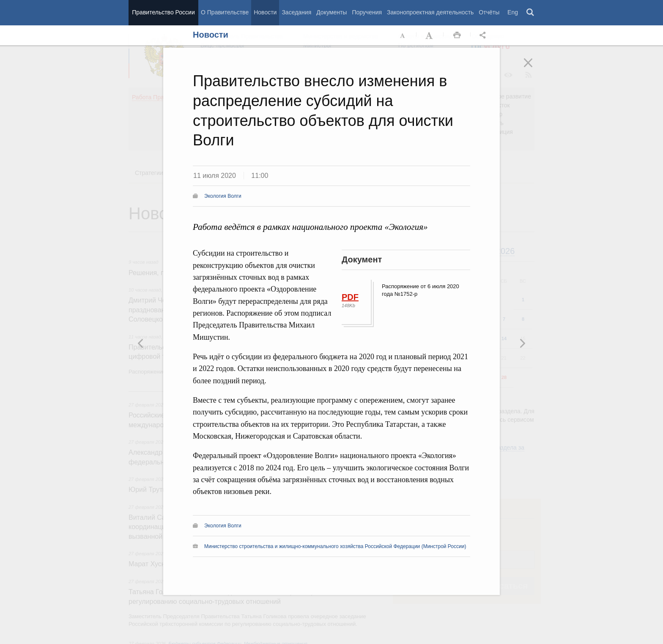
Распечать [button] (457, 35)
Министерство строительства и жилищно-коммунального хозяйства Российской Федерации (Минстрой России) (335, 546)
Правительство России (163, 12)
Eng (513, 12)
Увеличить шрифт (430, 35)
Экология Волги (223, 196)
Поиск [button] (531, 13)
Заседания (296, 12)
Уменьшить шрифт (403, 35)
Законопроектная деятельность (430, 12)
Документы (331, 12)
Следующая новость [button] (141, 343)
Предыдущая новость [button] (522, 343)
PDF (350, 297)
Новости (265, 12)
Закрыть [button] (534, 68)
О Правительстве (225, 12)
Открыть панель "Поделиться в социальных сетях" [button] (484, 35)
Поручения (367, 12)
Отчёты (489, 12)
